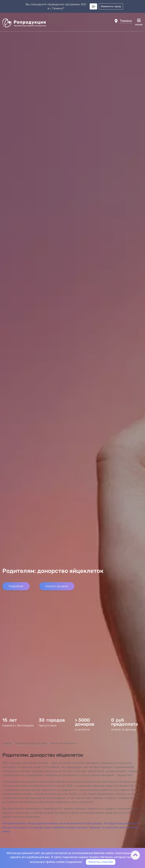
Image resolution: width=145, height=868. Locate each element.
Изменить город (111, 6)
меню (139, 22)
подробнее (74, 862)
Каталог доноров (56, 703)
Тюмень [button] (126, 21)
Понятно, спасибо (101, 862)
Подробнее (16, 703)
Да (93, 6)
